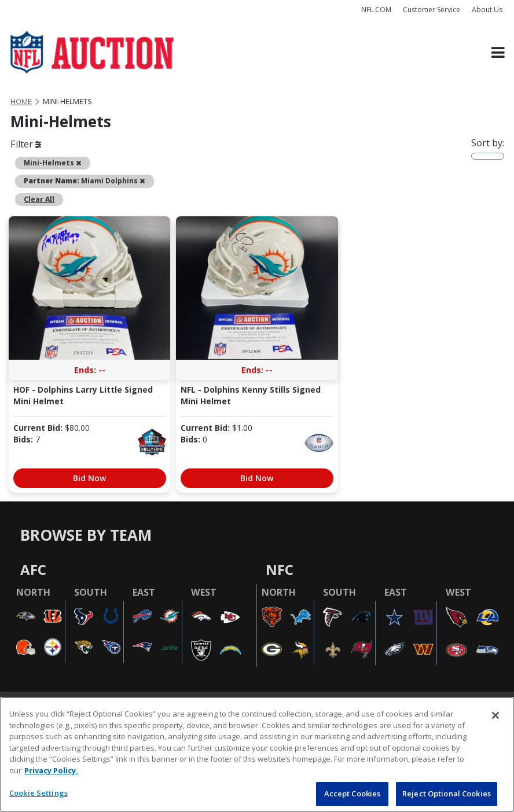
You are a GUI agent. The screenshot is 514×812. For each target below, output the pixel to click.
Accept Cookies (353, 793)
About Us (487, 10)
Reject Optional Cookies (447, 793)
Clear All (39, 199)
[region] (257, 754)
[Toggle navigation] (498, 53)
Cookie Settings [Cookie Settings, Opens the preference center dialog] (38, 793)
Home (21, 101)
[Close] (495, 715)
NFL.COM (376, 10)
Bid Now (89, 478)
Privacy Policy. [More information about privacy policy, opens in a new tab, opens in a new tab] (51, 770)
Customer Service (432, 10)
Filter (26, 144)
